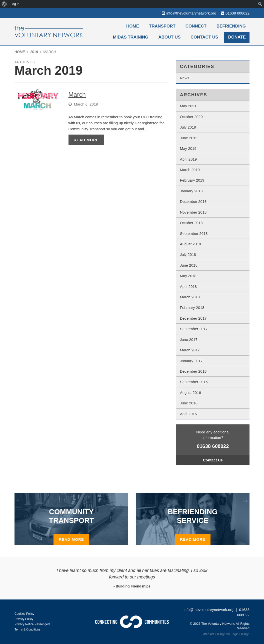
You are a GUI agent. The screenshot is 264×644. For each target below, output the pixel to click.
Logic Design (240, 634)
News (185, 78)
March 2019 (190, 170)
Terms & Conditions (27, 629)
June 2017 (189, 340)
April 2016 (188, 414)
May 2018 (188, 276)
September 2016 (194, 382)
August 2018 (190, 244)
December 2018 (193, 201)
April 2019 (188, 159)
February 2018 (192, 307)
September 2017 (194, 329)
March (77, 95)
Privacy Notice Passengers (32, 624)
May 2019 (188, 148)
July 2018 (188, 254)
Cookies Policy (24, 614)
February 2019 (192, 180)
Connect (196, 26)
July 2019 (188, 127)
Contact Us (204, 37)
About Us (170, 37)
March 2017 (190, 350)
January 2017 (191, 361)
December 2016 (193, 371)
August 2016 (190, 393)
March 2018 (190, 297)
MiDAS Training (131, 37)
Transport (162, 26)
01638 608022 (237, 13)
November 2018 (193, 212)
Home (133, 26)
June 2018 (189, 265)
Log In (15, 4)
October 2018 (191, 223)
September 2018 (194, 233)
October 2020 (191, 117)
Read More (86, 140)
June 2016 (189, 403)
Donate (237, 37)
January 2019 (191, 191)
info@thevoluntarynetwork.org (191, 13)
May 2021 (188, 106)
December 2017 (193, 318)
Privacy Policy (24, 619)
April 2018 (188, 286)
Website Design (214, 634)
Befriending (231, 26)
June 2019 (189, 138)
